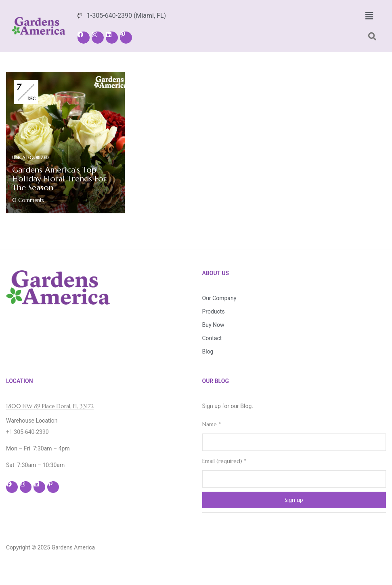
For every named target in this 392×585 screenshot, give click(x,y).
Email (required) (224, 461)
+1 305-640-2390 (27, 432)
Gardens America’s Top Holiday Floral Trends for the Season (59, 179)
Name (212, 424)
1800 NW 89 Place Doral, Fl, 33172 (50, 406)
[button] (369, 16)
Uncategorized (30, 158)
